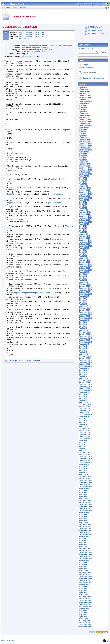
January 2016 (84, 334)
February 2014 (85, 380)
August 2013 (84, 392)
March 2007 (84, 546)
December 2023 (85, 144)
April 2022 (83, 184)
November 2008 (85, 506)
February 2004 (85, 621)
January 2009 (84, 502)
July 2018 (83, 274)
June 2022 (83, 180)
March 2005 (84, 595)
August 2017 (84, 296)
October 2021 (84, 196)
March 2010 (84, 474)
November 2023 (85, 146)
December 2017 (85, 288)
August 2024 (84, 128)
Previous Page (25, 420)
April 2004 (83, 617)
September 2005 (85, 582)
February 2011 (85, 452)
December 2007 (85, 528)
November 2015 (85, 338)
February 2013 (85, 404)
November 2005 (85, 578)
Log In (85, 65)
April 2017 (83, 304)
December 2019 (85, 240)
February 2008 (85, 524)
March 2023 (84, 162)
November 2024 (85, 122)
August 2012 (84, 416)
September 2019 (85, 246)
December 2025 (85, 96)
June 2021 (83, 204)
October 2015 (84, 340)
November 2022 (85, 170)
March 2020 (84, 234)
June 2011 (83, 444)
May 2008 (83, 518)
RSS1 (99, 632)
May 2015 (83, 350)
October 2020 (84, 220)
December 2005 (85, 576)
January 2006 (84, 574)
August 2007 (84, 536)
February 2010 (85, 476)
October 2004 (84, 605)
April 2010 (83, 472)
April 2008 (83, 520)
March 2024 (84, 138)
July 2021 (83, 202)
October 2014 (84, 364)
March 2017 (84, 306)
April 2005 (83, 593)
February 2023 (85, 164)
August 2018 (84, 272)
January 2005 (84, 599)
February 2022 (85, 188)
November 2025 (85, 98)
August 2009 (84, 488)
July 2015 (83, 346)
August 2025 (84, 104)
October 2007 (84, 532)
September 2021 (85, 198)
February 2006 (85, 572)
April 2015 (83, 352)
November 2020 (85, 218)
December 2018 (85, 264)
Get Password (88, 68)
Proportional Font (26, 38)
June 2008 (83, 516)
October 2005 (84, 580)
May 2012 (83, 422)
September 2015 (85, 342)
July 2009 (83, 490)
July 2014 (83, 370)
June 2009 (83, 492)
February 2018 (85, 284)
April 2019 (83, 256)
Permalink (36, 420)
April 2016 (83, 328)
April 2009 (83, 496)
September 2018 (85, 270)
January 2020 (84, 238)
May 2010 (83, 470)
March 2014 (84, 378)
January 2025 (84, 118)
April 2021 (83, 208)
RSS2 (105, 632)
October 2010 (84, 460)
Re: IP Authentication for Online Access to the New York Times (46, 46)
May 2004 (83, 615)
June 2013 (83, 396)
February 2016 (85, 332)
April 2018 (83, 280)
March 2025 (84, 114)
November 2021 (85, 194)
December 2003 (85, 625)
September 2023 (85, 150)
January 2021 (84, 214)
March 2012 (84, 426)
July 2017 (83, 298)
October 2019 (84, 244)
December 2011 (85, 432)
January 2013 (84, 406)
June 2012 (83, 420)
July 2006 (83, 562)
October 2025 (84, 100)
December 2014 (85, 360)
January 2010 (84, 478)
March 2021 (84, 210)
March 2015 (84, 354)
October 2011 (84, 436)
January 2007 (84, 550)
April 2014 (83, 376)
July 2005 (83, 586)
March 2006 (84, 570)
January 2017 (84, 310)
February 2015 (85, 356)
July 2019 (83, 250)
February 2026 (85, 92)
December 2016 (85, 312)
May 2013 (83, 398)
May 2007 (83, 542)
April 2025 (83, 112)
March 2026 (84, 90)
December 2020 (85, 216)
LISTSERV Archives (96, 27)
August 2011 (84, 440)
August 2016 (84, 320)
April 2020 (83, 232)
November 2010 (85, 458)
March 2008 (84, 522)
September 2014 (85, 366)
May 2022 (83, 182)
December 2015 (85, 336)
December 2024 (85, 120)
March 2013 (84, 402)
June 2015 (83, 348)
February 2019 (85, 260)
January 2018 (84, 286)
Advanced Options (86, 48)
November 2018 (85, 266)
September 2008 (85, 510)
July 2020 (83, 226)
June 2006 (83, 564)
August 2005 (84, 584)
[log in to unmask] (40, 48)
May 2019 (83, 254)
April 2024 (83, 136)
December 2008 (85, 504)
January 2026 (84, 94)
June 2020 (83, 228)
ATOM (92, 632)
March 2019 (84, 258)
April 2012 (83, 424)
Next (37, 32)
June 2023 (83, 156)
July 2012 (83, 418)
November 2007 (85, 530)
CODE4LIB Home (95, 30)
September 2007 (85, 534)
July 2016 (83, 322)
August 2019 (84, 248)
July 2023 (83, 154)
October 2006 (84, 556)
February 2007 (85, 548)
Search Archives (86, 45)
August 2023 (84, 152)
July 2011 (83, 442)
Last (43, 32)
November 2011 (85, 434)
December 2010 (85, 456)
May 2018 (83, 278)
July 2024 (83, 130)
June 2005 (83, 588)
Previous (30, 32)
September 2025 (85, 102)
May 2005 (83, 591)
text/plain (29, 57)
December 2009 (85, 480)
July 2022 (83, 178)
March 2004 (84, 619)
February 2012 (85, 428)
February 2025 (85, 116)
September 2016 (85, 318)
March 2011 (84, 450)
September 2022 (85, 174)
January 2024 (84, 142)
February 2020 (85, 236)
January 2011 (84, 454)
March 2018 (84, 282)
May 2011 (83, 446)
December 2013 (85, 384)
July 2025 (83, 106)
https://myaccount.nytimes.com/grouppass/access (30, 339)
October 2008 (84, 508)
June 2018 (83, 276)
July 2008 (83, 514)
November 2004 (85, 603)
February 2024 (85, 140)
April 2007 (83, 544)
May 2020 (83, 230)
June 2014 (83, 372)
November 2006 (85, 554)
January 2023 (84, 166)
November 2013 (85, 386)
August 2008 (84, 512)
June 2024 (83, 132)
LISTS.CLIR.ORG (8, 641)
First (22, 32)
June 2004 (83, 613)
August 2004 (84, 609)
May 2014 (83, 374)
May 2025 (83, 110)
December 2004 (85, 601)
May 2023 (83, 158)
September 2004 (85, 607)
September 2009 (85, 486)
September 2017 (85, 294)
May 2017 (83, 302)
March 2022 (84, 186)
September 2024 (85, 126)
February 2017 (85, 308)
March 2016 (84, 330)
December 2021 (85, 192)
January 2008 (84, 526)
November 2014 (85, 362)
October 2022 (84, 172)
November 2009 (85, 482)
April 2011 (83, 448)
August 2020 (84, 224)
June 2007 (83, 540)
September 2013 (85, 390)
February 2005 (85, 597)
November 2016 (85, 314)
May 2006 (83, 566)
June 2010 (83, 468)
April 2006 (83, 568)
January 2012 (84, 430)
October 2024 (84, 124)
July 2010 (83, 466)
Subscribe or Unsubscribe (93, 78)
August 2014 (84, 368)
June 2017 (83, 300)
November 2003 (85, 627)
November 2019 (85, 242)
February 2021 (85, 212)
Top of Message (11, 420)
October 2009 (84, 484)
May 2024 (83, 134)
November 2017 (85, 290)
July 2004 (83, 611)
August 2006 (84, 560)
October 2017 (84, 292)
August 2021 (84, 200)
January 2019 (84, 262)
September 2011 (85, 438)
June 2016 (83, 324)
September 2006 (85, 558)
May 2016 (83, 326)
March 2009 (84, 498)
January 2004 (84, 623)
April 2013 (83, 400)
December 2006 (85, 552)
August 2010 (84, 464)
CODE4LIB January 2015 (98, 33)
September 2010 (85, 462)
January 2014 (84, 382)
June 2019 (83, 252)
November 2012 (85, 410)
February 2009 (85, 500)
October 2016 (84, 316)
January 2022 (84, 190)
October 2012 (84, 412)
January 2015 (84, 358)
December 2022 (85, 168)
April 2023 (83, 160)
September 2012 (85, 414)
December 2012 (85, 408)
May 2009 (83, 494)
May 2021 (83, 206)
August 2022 (84, 176)
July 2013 (83, 394)
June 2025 (83, 108)
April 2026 (83, 88)
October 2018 (84, 268)
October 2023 (84, 148)
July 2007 (83, 538)
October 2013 (84, 388)
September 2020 (85, 222)
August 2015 (84, 344)
